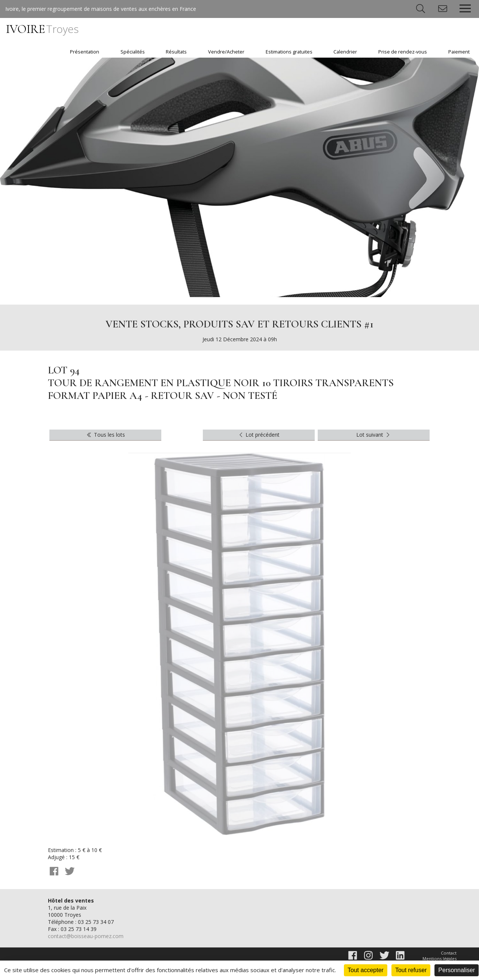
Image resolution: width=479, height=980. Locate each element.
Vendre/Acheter (226, 52)
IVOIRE (42, 29)
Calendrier (345, 52)
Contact (449, 953)
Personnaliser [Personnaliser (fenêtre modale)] (457, 970)
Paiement (459, 52)
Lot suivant (374, 435)
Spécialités (133, 52)
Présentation (85, 52)
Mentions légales (440, 958)
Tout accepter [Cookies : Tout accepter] (366, 970)
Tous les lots (105, 435)
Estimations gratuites (289, 52)
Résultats (176, 52)
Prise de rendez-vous (403, 52)
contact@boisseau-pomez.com (86, 936)
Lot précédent (259, 435)
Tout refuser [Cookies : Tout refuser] (411, 970)
